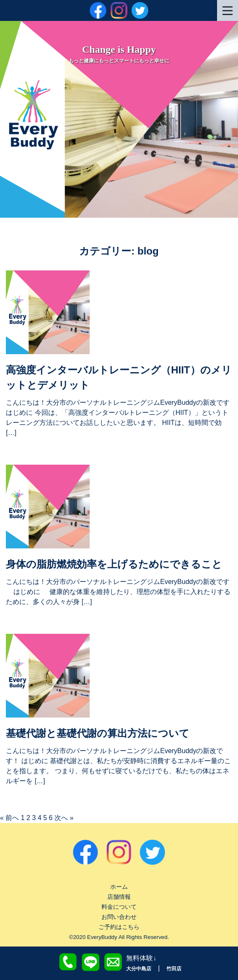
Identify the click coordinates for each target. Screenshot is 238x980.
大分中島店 (139, 969)
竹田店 (174, 969)
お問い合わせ (119, 917)
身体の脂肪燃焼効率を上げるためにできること (114, 564)
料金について (119, 907)
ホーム (119, 887)
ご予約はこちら (119, 927)
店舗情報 (119, 897)
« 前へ (9, 818)
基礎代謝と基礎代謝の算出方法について (98, 733)
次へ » (64, 818)
